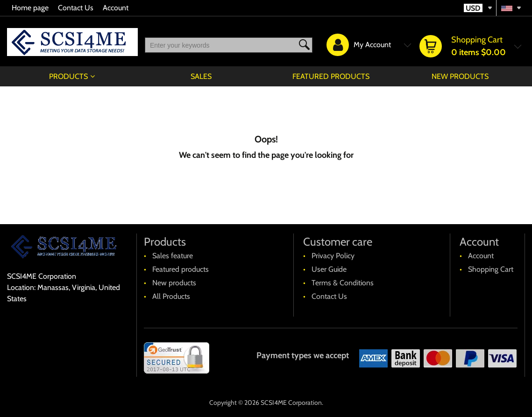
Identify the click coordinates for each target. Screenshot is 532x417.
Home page (30, 8)
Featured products (331, 76)
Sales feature (173, 256)
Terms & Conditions (343, 283)
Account (116, 8)
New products (460, 76)
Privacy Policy (333, 256)
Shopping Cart (491, 269)
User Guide (329, 269)
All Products (171, 296)
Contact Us (76, 8)
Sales (201, 76)
